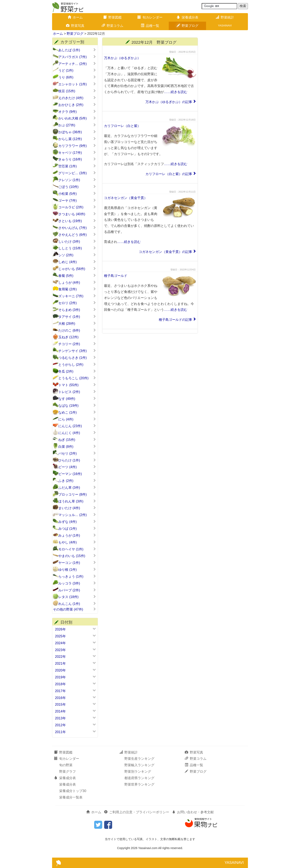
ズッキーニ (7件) (77, 296)
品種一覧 (150, 26)
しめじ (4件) (77, 262)
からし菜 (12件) (77, 139)
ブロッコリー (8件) (77, 494)
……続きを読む (176, 92)
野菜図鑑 (112, 17)
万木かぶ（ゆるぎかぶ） (122, 58)
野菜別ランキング (138, 772)
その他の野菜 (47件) (74, 609)
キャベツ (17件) (77, 153)
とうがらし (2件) (77, 364)
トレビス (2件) (77, 392)
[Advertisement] (225, 100)
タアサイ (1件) (77, 317)
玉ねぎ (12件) (77, 337)
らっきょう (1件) (77, 576)
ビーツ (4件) (77, 467)
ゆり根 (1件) (77, 570)
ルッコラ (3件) (77, 583)
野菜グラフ (67, 772)
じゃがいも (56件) (77, 269)
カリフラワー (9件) (77, 146)
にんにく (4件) (77, 433)
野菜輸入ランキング (139, 765)
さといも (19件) (77, 221)
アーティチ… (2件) (77, 64)
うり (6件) (77, 77)
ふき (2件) (77, 481)
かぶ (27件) (77, 125)
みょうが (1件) (77, 535)
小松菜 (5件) (77, 194)
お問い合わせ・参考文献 (193, 812)
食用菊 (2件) (77, 289)
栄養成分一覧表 (71, 797)
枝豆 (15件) (77, 91)
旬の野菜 (66, 765)
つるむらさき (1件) (77, 358)
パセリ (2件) (77, 453)
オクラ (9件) (77, 112)
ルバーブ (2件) (77, 590)
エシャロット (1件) (77, 84)
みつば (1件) (77, 529)
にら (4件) (77, 419)
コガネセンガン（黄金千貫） (126, 198)
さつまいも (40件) (77, 214)
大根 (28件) (77, 323)
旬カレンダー (150, 17)
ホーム (75, 17)
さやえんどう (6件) (77, 235)
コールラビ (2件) (77, 207)
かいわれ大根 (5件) (77, 118)
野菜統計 (225, 17)
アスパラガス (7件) (77, 57)
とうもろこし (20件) (77, 378)
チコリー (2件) (77, 344)
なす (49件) (77, 399)
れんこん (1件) (77, 604)
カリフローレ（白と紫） (122, 126)
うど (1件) (77, 70)
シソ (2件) (77, 255)
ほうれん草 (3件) (77, 501)
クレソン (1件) (77, 180)
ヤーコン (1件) (77, 563)
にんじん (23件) (77, 426)
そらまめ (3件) (77, 310)
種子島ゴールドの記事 (175, 320)
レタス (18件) (77, 597)
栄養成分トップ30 (73, 791)
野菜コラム (112, 26)
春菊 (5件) (77, 276)
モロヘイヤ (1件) (77, 549)
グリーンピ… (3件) (77, 173)
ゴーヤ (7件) (77, 200)
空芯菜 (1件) (77, 166)
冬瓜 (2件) (77, 371)
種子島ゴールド (116, 276)
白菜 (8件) (77, 446)
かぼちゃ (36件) (77, 132)
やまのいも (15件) (77, 556)
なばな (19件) (77, 405)
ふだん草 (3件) (77, 487)
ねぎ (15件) (77, 440)
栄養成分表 (187, 17)
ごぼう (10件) (77, 187)
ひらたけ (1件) (77, 460)
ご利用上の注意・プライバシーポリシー (137, 812)
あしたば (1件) (77, 50)
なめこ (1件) (77, 412)
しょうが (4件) (77, 282)
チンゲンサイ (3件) (77, 351)
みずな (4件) (77, 522)
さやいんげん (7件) (77, 228)
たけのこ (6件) (77, 330)
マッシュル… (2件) (77, 515)
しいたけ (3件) (77, 241)
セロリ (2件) (77, 303)
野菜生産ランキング (139, 759)
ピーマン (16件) (77, 474)
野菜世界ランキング (139, 784)
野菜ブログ (187, 26)
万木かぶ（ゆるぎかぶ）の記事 (169, 102)
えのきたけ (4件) (77, 98)
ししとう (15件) (77, 248)
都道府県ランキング (139, 778)
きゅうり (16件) (77, 159)
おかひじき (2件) (77, 105)
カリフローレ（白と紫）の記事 (169, 174)
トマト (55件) (77, 385)
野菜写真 (75, 26)
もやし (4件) (77, 542)
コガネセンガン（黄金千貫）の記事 (165, 252)
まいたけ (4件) (77, 508)
